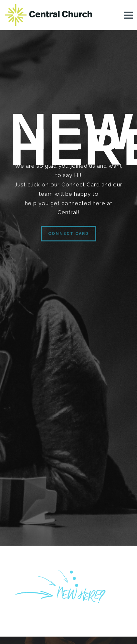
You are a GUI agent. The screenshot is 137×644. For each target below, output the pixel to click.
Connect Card (68, 238)
